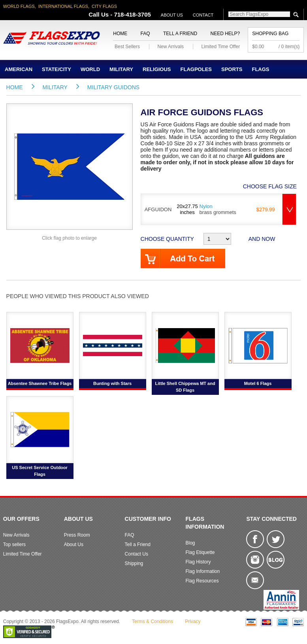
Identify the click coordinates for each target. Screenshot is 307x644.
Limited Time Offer (220, 47)
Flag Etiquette (200, 552)
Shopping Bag (270, 34)
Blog (190, 543)
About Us (172, 15)
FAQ (145, 34)
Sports (232, 69)
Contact (203, 15)
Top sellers (14, 544)
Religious (157, 69)
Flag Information (202, 571)
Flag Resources (202, 581)
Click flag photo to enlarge (69, 238)
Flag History (198, 562)
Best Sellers (127, 47)
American (19, 69)
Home (120, 34)
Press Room (77, 535)
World (90, 69)
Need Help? (225, 34)
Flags (260, 69)
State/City (57, 69)
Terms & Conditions (153, 621)
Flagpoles (196, 69)
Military (121, 69)
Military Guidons (113, 87)
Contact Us (137, 554)
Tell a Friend (180, 34)
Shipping (134, 563)
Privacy (193, 621)
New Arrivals (170, 47)
